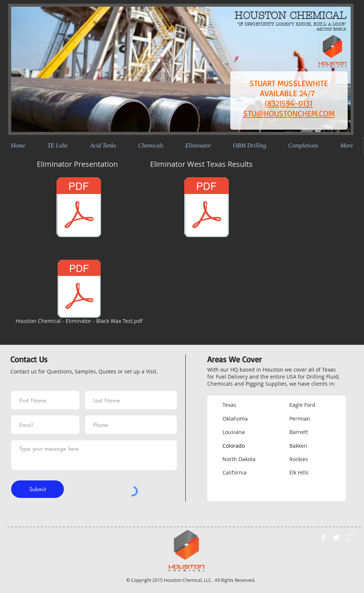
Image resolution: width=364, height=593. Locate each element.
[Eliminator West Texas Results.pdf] (207, 208)
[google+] (350, 538)
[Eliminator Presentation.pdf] (79, 208)
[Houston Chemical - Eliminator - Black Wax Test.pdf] (79, 293)
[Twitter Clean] (337, 538)
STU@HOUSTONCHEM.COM (289, 113)
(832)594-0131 (289, 103)
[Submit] (38, 489)
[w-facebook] (324, 538)
